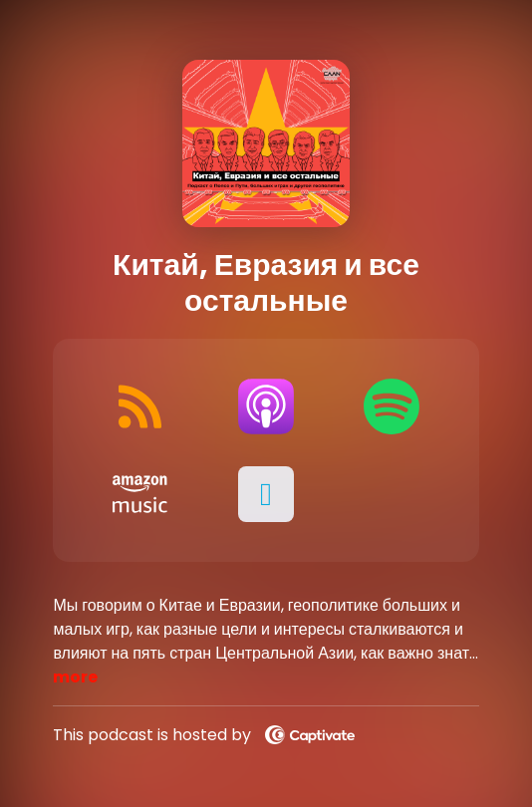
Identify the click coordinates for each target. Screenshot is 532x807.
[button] (266, 494)
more (75, 677)
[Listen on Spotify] (392, 406)
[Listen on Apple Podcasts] (266, 406)
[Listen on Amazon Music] (139, 494)
